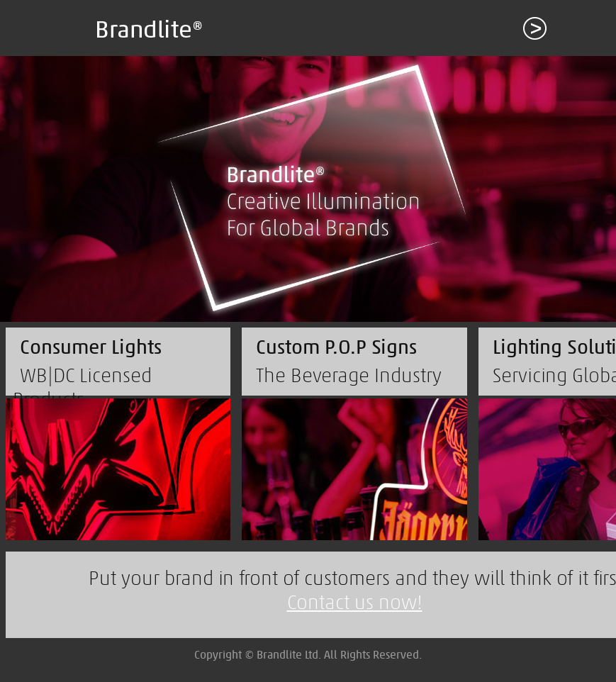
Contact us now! (355, 602)
